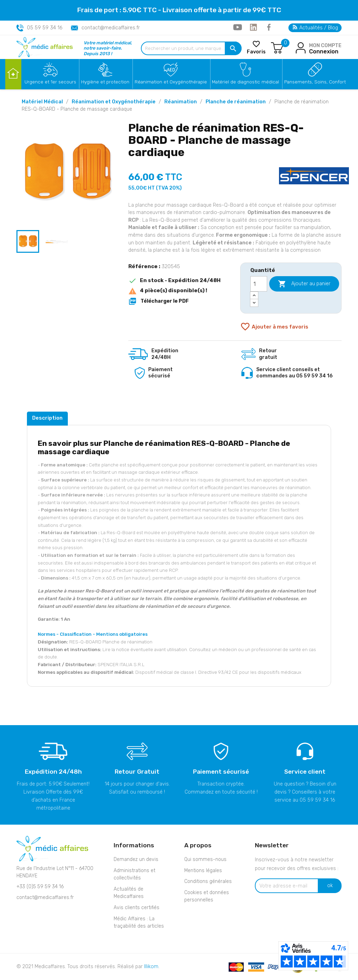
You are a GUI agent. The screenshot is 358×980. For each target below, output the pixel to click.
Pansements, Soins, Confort (315, 82)
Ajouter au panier (304, 284)
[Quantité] (259, 284)
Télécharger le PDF (159, 301)
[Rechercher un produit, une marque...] (191, 48)
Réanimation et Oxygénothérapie (171, 82)
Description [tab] (47, 418)
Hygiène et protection (105, 82)
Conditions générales (208, 881)
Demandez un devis (136, 859)
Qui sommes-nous (205, 859)
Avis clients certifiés (137, 908)
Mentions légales (203, 871)
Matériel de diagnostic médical (245, 82)
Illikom (151, 967)
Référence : (144, 266)
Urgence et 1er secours (50, 82)
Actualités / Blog (315, 28)
